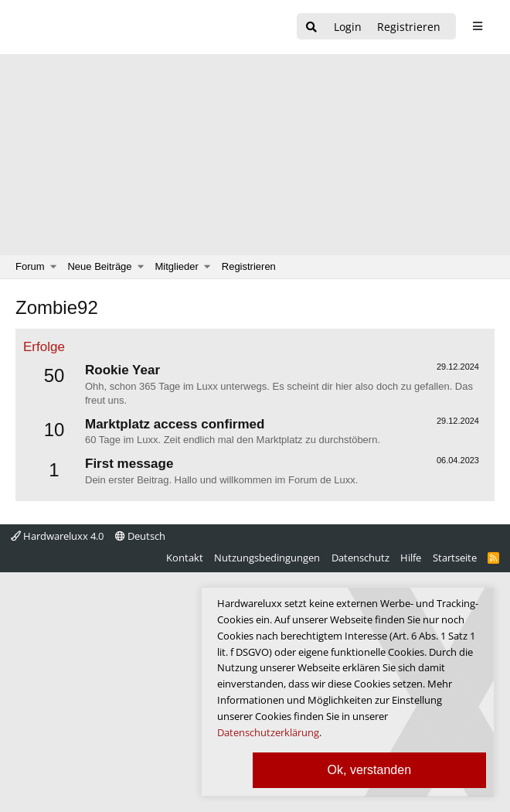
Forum (30, 266)
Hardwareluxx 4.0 (57, 536)
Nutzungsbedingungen (267, 558)
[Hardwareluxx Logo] (93, 27)
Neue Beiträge (99, 266)
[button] (54, 267)
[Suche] (311, 27)
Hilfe (411, 558)
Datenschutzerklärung (268, 732)
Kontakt (185, 558)
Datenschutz (360, 558)
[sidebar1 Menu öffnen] (477, 26)
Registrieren (249, 266)
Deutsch (140, 536)
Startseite (455, 558)
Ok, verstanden (370, 770)
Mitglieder (177, 266)
